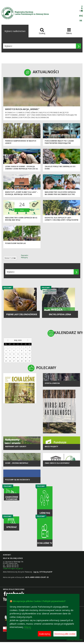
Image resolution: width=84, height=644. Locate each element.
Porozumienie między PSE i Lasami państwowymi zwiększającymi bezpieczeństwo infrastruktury (59, 143)
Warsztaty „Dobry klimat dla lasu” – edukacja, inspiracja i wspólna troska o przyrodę (21, 194)
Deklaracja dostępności (75, 640)
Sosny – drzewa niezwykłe (17, 463)
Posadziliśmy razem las (15, 243)
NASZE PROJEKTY (51, 447)
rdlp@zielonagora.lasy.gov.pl (13, 568)
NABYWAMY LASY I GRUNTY (16, 447)
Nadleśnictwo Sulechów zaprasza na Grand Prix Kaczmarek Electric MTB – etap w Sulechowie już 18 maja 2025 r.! (61, 195)
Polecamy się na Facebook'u (17, 480)
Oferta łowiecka (52, 383)
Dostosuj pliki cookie (65, 634)
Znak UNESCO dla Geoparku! (57, 463)
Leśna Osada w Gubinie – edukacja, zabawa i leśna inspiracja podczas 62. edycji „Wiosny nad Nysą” (22, 169)
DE (81, 21)
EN (80, 16)
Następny (24, 257)
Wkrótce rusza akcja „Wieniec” (22, 109)
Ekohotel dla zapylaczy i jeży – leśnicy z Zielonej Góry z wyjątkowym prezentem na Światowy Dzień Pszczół (61, 221)
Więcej (28, 627)
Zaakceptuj (44, 634)
